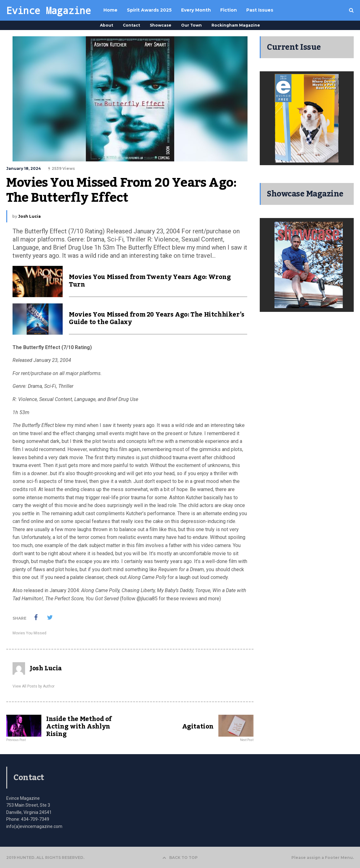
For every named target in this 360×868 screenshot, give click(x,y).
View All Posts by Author (34, 686)
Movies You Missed (29, 633)
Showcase (161, 25)
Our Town (191, 25)
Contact (131, 25)
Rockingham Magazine (236, 25)
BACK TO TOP (180, 858)
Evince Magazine (49, 10)
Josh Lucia (29, 216)
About (107, 25)
